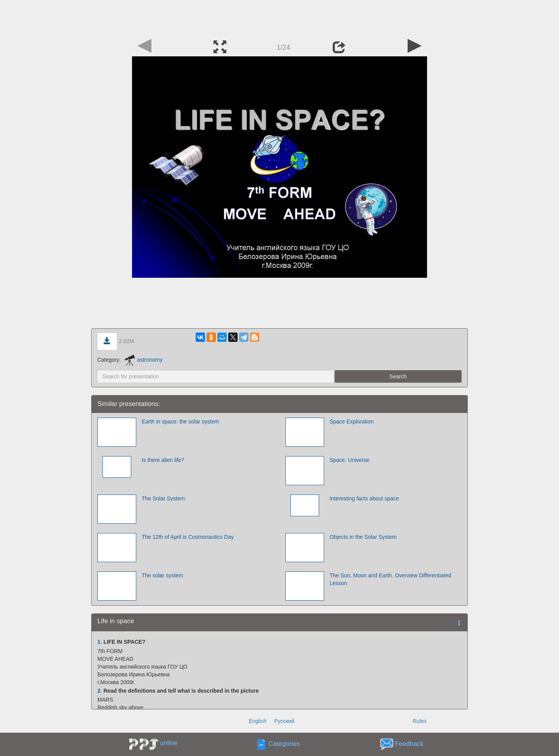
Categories (284, 744)
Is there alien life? (163, 460)
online (169, 743)
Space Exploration (352, 422)
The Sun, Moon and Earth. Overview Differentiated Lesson (390, 579)
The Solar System (163, 498)
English (258, 721)
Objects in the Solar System (363, 537)
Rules (420, 721)
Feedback (409, 744)
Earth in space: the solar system (180, 422)
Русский (284, 721)
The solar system (162, 575)
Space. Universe (350, 460)
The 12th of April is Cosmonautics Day (188, 537)
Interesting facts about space (364, 498)
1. (100, 642)
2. (100, 691)
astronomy (143, 360)
